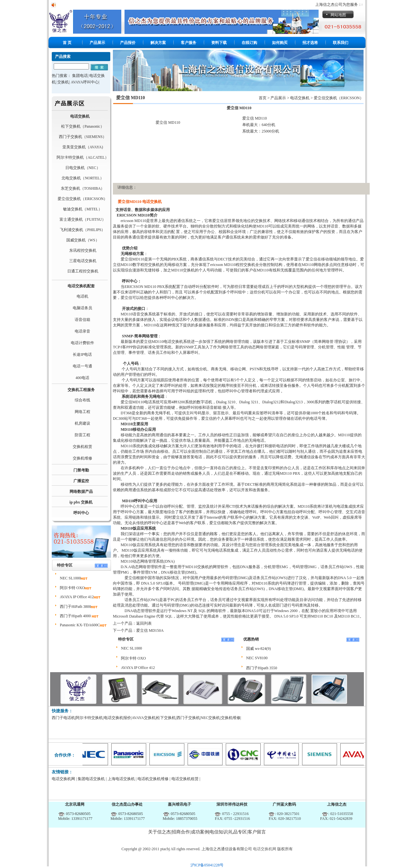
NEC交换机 (210, 718)
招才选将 (310, 43)
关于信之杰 (159, 832)
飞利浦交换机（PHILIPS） (82, 230)
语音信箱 (82, 320)
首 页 (67, 43)
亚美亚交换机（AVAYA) (83, 147)
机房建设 (82, 423)
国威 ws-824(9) (258, 649)
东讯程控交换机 (83, 250)
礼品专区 (238, 832)
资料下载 (219, 43)
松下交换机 (166, 718)
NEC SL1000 (70, 578)
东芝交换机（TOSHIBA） (83, 188)
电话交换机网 (63, 779)
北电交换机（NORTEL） (83, 178)
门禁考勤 (81, 470)
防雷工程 (82, 435)
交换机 (63, 82)
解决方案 (158, 43)
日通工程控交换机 (83, 271)
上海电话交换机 (121, 779)
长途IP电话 (82, 355)
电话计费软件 (82, 343)
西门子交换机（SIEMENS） (83, 137)
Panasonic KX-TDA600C (80, 625)
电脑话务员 (82, 308)
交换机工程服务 (81, 390)
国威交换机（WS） (83, 240)
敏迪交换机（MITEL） (83, 209)
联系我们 (341, 43)
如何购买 (280, 43)
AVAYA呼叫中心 (85, 82)
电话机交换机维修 (153, 779)
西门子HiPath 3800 (75, 607)
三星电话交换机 (83, 261)
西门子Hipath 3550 (262, 668)
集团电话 (80, 76)
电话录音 (82, 331)
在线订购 (249, 43)
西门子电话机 (63, 718)
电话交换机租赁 (185, 779)
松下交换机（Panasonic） (83, 126)
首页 (263, 98)
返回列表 (144, 623)
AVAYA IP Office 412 (77, 597)
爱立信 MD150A (150, 630)
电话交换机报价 (117, 718)
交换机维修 (82, 458)
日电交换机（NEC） (83, 168)
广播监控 (81, 481)
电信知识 (219, 832)
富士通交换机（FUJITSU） (83, 219)
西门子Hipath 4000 (76, 616)
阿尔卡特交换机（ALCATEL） (83, 157)
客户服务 (189, 43)
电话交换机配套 (81, 286)
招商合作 (181, 832)
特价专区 (65, 565)
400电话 (82, 378)
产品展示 (97, 43)
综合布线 (82, 400)
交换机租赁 (82, 447)
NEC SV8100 (257, 658)
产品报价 (128, 43)
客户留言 (257, 832)
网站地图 (338, 15)
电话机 (82, 296)
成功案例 (200, 832)
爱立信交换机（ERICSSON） (82, 199)
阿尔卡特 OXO (72, 588)
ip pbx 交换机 (81, 502)
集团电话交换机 (91, 779)
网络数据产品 (81, 492)
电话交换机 (80, 116)
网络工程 (82, 412)
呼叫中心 (81, 513)
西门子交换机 (188, 718)
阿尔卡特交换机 (89, 718)
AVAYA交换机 (144, 718)
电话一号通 (82, 366)
